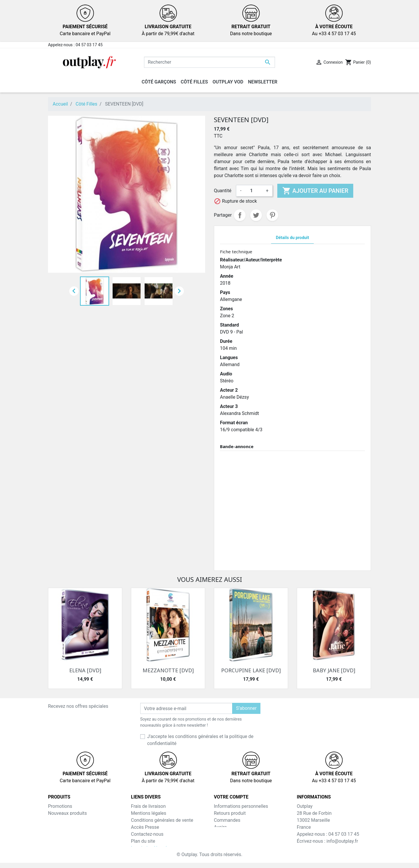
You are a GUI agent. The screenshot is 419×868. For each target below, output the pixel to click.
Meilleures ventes (66, 820)
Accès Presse (145, 827)
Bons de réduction (233, 841)
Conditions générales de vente (162, 820)
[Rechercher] (210, 62)
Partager (240, 215)
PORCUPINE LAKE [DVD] (251, 670)
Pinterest (272, 215)
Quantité (223, 191)
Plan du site (143, 841)
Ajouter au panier (315, 191)
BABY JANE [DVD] (334, 670)
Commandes (227, 820)
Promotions (60, 806)
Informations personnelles (241, 806)
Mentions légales (149, 813)
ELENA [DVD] (85, 670)
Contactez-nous (147, 834)
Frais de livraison (148, 806)
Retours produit (230, 813)
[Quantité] (254, 191)
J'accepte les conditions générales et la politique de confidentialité (200, 740)
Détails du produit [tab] (292, 238)
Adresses (223, 834)
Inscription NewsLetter (154, 848)
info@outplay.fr (342, 841)
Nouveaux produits (68, 813)
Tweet (256, 215)
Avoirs (220, 827)
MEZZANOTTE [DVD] (168, 670)
